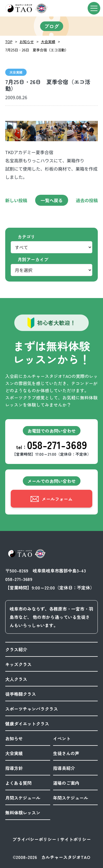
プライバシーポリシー (34, 839)
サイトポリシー (76, 839)
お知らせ (27, 42)
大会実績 (48, 42)
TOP (9, 42)
